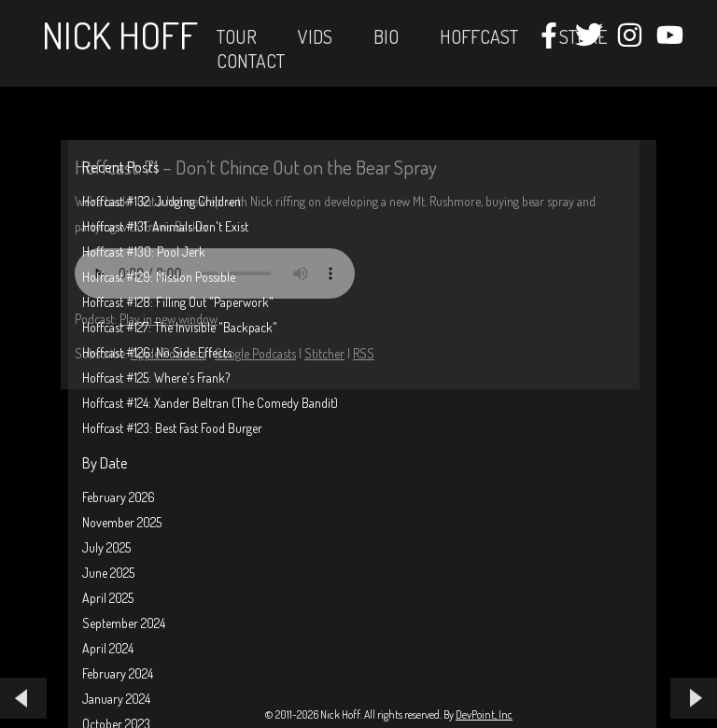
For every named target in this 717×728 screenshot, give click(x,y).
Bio (386, 36)
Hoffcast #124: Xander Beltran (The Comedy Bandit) (210, 403)
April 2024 (108, 648)
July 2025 (106, 547)
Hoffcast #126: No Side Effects (157, 352)
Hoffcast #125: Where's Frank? (156, 378)
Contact (251, 61)
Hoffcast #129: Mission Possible (159, 277)
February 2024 (118, 673)
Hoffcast (479, 36)
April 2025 (108, 598)
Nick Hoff (120, 35)
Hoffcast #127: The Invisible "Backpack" (180, 327)
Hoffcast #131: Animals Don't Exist (165, 226)
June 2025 (108, 573)
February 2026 (119, 497)
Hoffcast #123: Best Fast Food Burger (172, 428)
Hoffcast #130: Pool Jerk (144, 252)
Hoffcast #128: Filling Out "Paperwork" (178, 302)
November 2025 (122, 522)
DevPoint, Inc (484, 714)
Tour (237, 36)
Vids (315, 36)
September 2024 (124, 623)
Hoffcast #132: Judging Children (162, 201)
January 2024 (116, 699)
